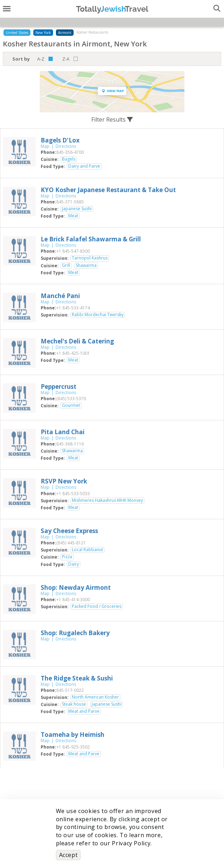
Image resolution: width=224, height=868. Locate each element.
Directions (66, 146)
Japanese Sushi (77, 209)
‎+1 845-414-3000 (73, 600)
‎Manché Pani (60, 296)
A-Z (41, 59)
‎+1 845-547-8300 (73, 251)
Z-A (66, 59)
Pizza (67, 557)
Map (45, 146)
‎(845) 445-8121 (71, 543)
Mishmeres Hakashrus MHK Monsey (107, 500)
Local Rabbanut (87, 550)
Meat (73, 216)
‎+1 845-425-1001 (73, 353)
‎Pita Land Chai (63, 432)
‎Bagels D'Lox (60, 140)
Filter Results (112, 119)
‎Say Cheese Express (69, 531)
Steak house (74, 704)
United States (17, 33)
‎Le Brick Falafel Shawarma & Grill (91, 239)
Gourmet (71, 405)
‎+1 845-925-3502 (73, 747)
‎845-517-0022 (70, 690)
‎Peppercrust (59, 387)
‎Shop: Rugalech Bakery (75, 633)
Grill (66, 265)
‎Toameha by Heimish (73, 735)
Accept (68, 855)
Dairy (74, 564)
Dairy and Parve (84, 166)
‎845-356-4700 (70, 152)
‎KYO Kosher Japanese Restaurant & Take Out (108, 190)
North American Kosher (95, 697)
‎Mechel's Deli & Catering (77, 341)
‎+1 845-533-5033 (73, 494)
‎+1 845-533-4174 (73, 308)
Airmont (65, 33)
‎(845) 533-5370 (71, 399)
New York (43, 33)
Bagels (69, 159)
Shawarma (86, 265)
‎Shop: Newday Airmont (76, 587)
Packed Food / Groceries (97, 606)
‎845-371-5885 (70, 202)
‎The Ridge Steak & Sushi (77, 678)
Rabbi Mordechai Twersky (98, 315)
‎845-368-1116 (70, 444)
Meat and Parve (84, 711)
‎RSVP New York (64, 481)
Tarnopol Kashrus (90, 258)
